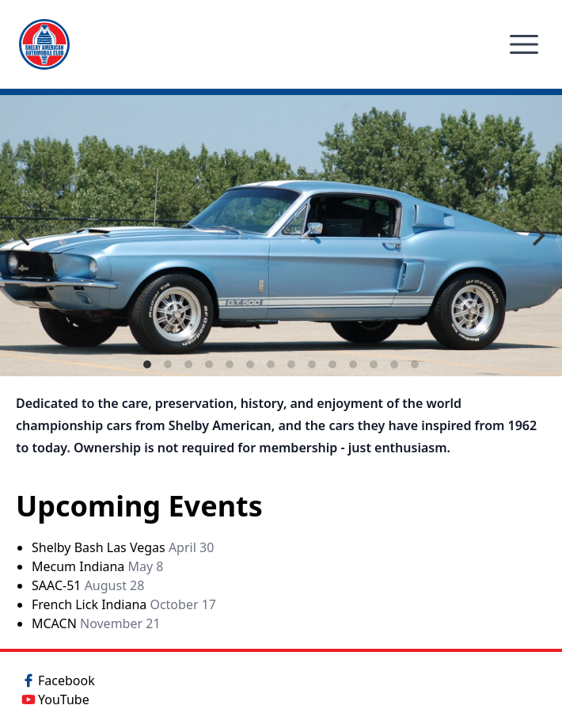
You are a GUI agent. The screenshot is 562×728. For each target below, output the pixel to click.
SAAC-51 (88, 585)
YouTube (54, 699)
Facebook (57, 680)
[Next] (537, 236)
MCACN (96, 623)
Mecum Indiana (97, 566)
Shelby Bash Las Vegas (123, 547)
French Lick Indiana (124, 604)
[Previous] (25, 236)
